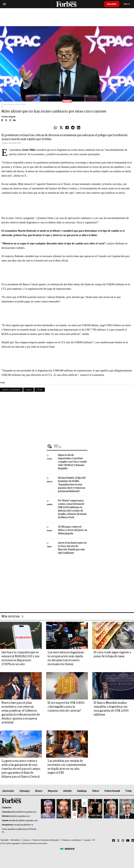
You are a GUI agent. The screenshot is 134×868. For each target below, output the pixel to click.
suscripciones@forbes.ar (23, 825)
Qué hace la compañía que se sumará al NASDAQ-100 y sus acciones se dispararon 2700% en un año (20, 658)
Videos (96, 791)
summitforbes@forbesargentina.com (23, 821)
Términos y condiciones (72, 840)
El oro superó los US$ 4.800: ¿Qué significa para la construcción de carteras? (66, 707)
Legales (87, 840)
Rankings (82, 791)
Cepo (29, 390)
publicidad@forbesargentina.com (23, 812)
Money (39, 791)
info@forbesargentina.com (19, 816)
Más (71, 446)
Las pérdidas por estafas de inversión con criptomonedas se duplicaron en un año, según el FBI (67, 767)
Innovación (8, 791)
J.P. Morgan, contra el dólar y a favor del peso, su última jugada (73, 530)
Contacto (26, 840)
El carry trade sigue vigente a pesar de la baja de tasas (112, 654)
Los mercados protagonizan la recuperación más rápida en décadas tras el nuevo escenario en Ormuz (66, 658)
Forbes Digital (8, 117)
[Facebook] (114, 841)
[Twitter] (118, 841)
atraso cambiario (11, 390)
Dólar (40, 390)
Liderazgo (24, 791)
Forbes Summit (112, 791)
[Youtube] (128, 841)
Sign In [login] (127, 4)
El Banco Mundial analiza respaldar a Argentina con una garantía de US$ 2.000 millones (111, 709)
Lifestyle (67, 791)
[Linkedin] (133, 841)
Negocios (53, 791)
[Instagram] (123, 841)
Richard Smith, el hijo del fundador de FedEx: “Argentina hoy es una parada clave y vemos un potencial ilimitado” (72, 485)
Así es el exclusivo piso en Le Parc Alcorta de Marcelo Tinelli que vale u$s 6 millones (72, 548)
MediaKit (5, 840)
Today (129, 791)
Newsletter (15, 840)
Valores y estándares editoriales (46, 840)
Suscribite (112, 4)
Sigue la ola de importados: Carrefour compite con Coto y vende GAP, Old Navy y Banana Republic (72, 462)
